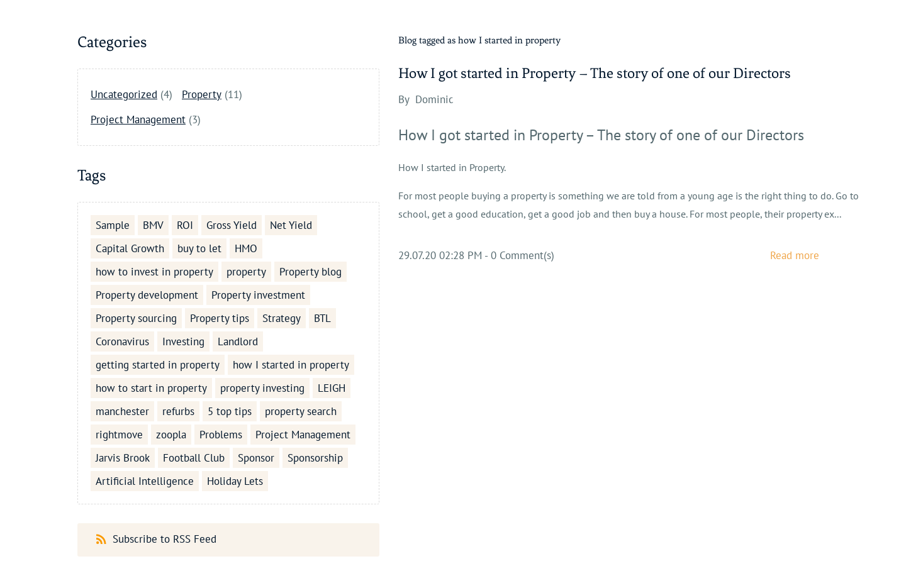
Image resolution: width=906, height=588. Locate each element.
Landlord (238, 341)
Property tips (220, 318)
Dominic (434, 99)
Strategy (282, 318)
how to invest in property (154, 272)
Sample (113, 225)
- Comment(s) (519, 255)
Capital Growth (130, 248)
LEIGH (332, 388)
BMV (153, 225)
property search (301, 411)
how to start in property (151, 388)
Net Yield (291, 225)
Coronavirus (122, 341)
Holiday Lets (235, 481)
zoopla (171, 435)
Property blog (310, 272)
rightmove (119, 435)
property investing (262, 388)
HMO (246, 248)
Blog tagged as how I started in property (479, 40)
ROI (185, 225)
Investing (183, 341)
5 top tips (230, 411)
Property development (147, 295)
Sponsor (256, 458)
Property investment (258, 295)
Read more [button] (795, 255)
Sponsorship (315, 458)
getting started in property (158, 365)
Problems (221, 435)
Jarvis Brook (123, 458)
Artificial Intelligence (145, 481)
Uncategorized (124, 94)
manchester (122, 411)
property (246, 272)
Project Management (138, 119)
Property (202, 94)
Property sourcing (136, 318)
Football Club (194, 458)
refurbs (178, 411)
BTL (322, 318)
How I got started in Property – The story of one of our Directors (595, 73)
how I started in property (291, 365)
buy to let (199, 248)
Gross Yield (232, 225)
